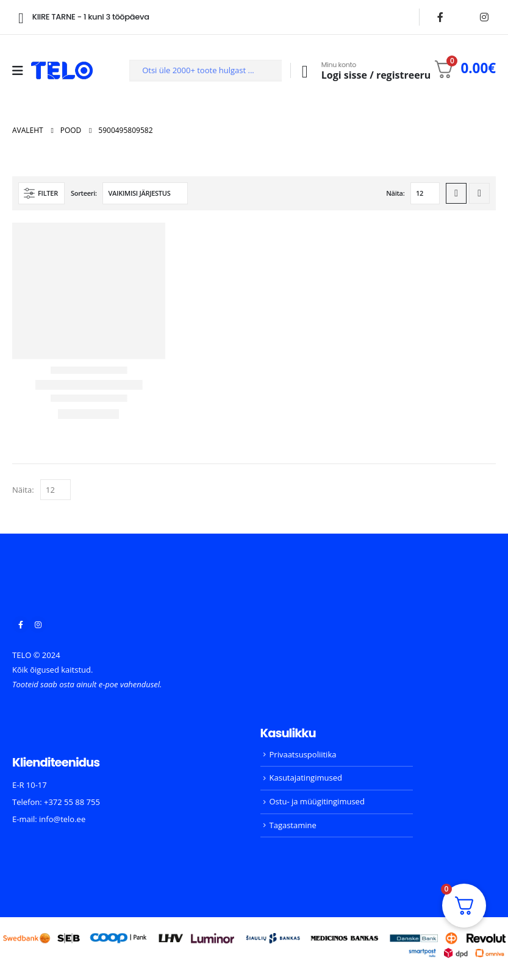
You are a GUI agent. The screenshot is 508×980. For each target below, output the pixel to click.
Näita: (395, 193)
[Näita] (425, 193)
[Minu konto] (363, 71)
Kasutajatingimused (306, 778)
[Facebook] (440, 17)
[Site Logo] (62, 70)
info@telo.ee (62, 819)
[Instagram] (484, 17)
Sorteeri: (84, 193)
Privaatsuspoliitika (303, 754)
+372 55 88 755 (72, 802)
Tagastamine (293, 825)
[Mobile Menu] (22, 71)
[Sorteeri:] (145, 193)
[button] (41, 193)
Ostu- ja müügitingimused (317, 801)
